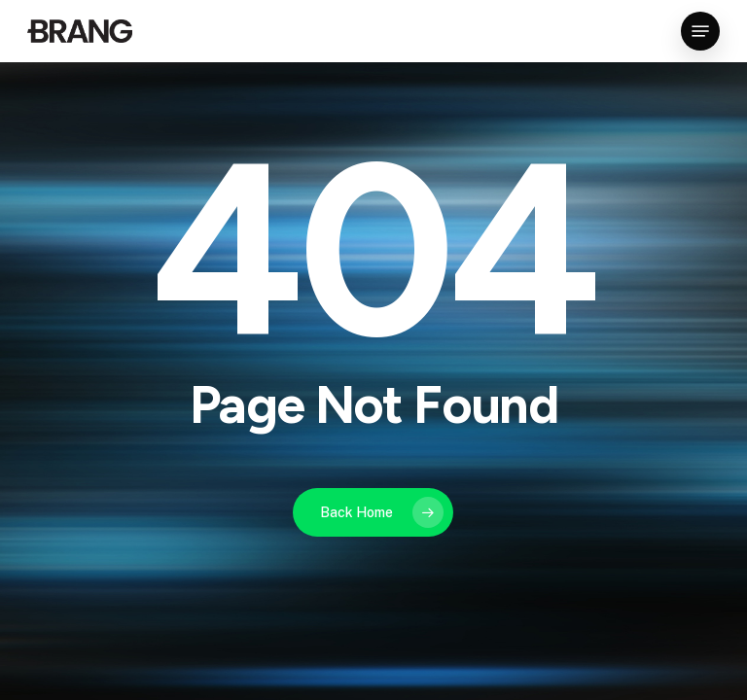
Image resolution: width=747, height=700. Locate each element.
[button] (700, 31)
